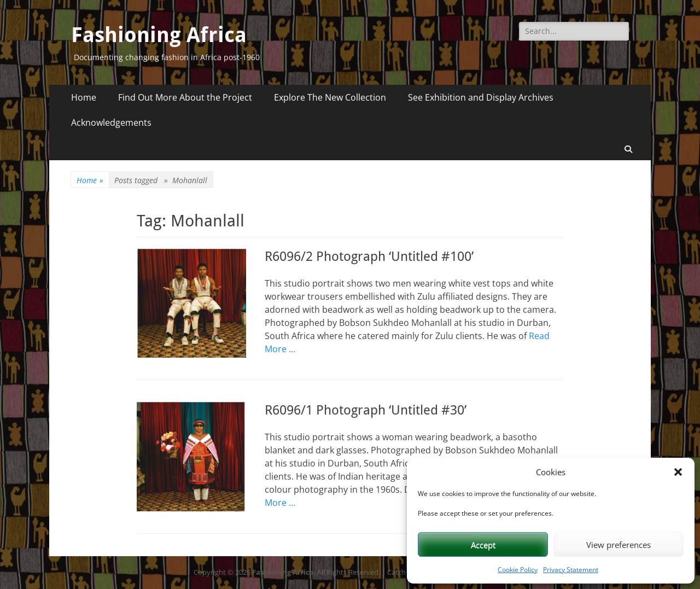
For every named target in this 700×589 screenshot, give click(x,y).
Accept (483, 545)
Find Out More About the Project (185, 97)
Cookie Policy (518, 570)
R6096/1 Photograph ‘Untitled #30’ (366, 410)
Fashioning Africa (159, 35)
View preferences (619, 545)
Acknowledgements (111, 123)
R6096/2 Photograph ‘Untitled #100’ (369, 256)
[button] (678, 472)
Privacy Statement (571, 570)
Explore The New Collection (330, 97)
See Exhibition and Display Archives (481, 97)
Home (84, 97)
